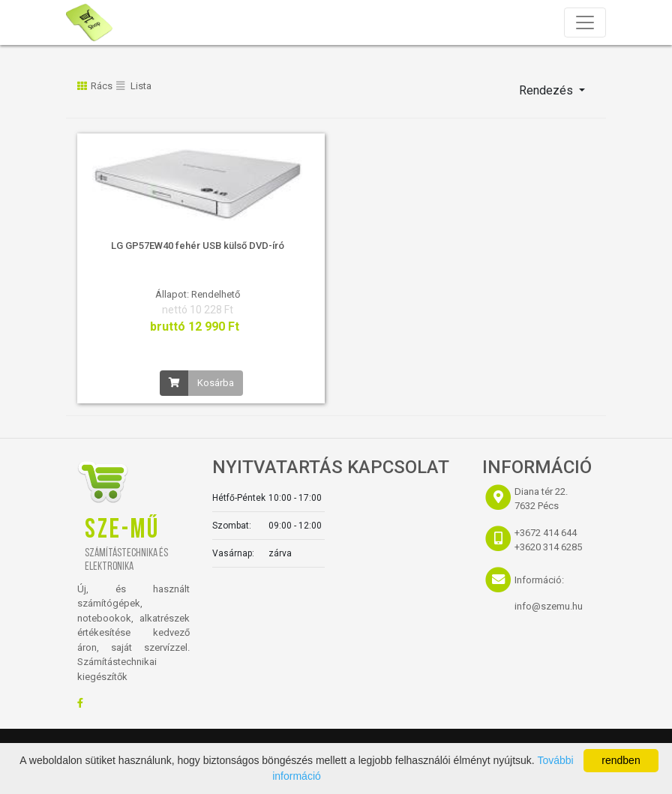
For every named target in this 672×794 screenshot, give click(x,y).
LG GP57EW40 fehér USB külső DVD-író (198, 246)
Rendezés (547, 90)
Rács (95, 86)
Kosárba (216, 383)
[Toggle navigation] (585, 22)
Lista (134, 86)
